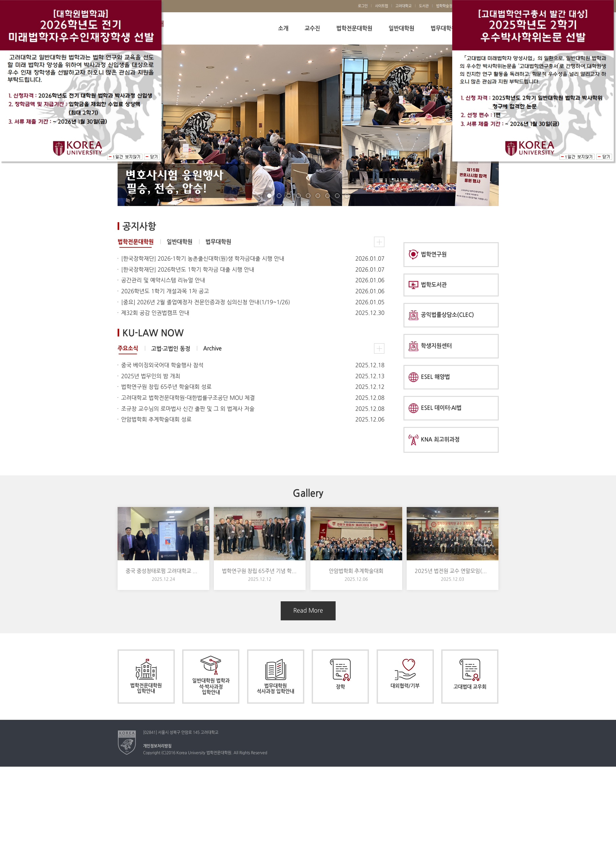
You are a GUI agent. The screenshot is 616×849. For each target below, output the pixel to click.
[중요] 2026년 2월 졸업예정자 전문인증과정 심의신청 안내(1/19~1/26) (206, 303)
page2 (279, 196)
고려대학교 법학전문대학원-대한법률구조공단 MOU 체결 (188, 398)
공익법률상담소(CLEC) (441, 315)
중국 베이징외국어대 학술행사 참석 (162, 366)
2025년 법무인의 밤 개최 (151, 377)
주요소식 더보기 (379, 348)
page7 (328, 196)
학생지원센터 (430, 346)
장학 (340, 674)
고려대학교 (403, 6)
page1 (269, 196)
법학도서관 (428, 285)
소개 (283, 29)
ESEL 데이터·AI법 (435, 408)
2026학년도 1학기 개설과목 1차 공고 (165, 292)
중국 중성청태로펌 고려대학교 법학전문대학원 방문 (163, 571)
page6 (318, 196)
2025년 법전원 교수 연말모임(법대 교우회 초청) (453, 571)
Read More (308, 611)
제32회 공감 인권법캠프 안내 (155, 313)
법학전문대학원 (354, 29)
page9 (347, 196)
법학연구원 (428, 255)
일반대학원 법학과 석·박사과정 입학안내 (211, 675)
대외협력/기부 (405, 674)
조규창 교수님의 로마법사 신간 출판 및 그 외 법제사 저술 (188, 409)
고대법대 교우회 (470, 674)
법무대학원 (444, 29)
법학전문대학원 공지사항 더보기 (379, 242)
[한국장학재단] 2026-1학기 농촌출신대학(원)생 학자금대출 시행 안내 (203, 259)
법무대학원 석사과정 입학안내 (276, 677)
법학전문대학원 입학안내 (146, 676)
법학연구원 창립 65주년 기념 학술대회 (260, 571)
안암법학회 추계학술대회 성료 (156, 420)
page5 (308, 196)
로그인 (363, 6)
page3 (289, 196)
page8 (337, 196)
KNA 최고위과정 (434, 440)
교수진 (312, 29)
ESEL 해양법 (429, 377)
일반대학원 (402, 29)
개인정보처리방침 (157, 746)
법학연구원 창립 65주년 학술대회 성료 (166, 387)
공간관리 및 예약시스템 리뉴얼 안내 (163, 281)
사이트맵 (381, 6)
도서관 (424, 6)
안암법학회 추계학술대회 (356, 571)
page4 (298, 196)
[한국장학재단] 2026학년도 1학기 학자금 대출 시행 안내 (188, 270)
